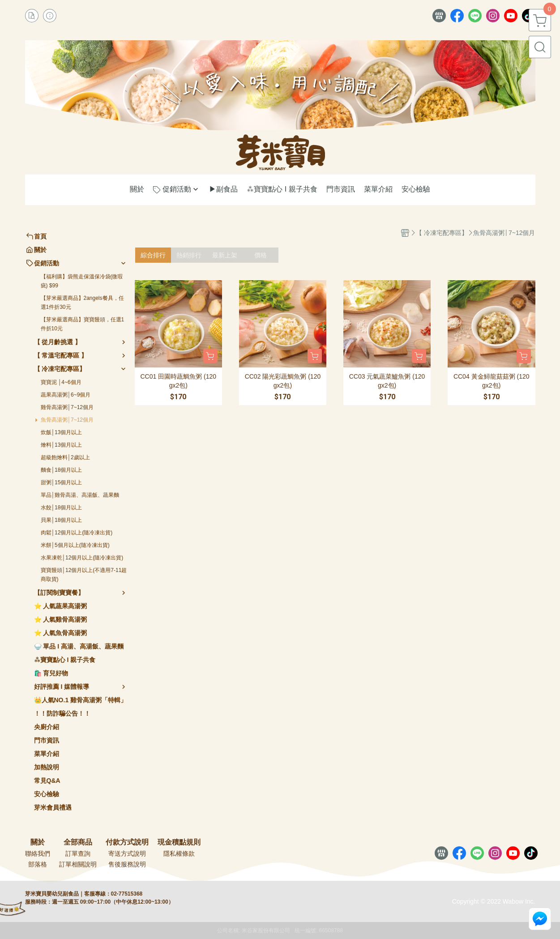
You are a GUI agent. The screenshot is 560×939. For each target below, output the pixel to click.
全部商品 (78, 842)
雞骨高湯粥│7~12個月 (67, 407)
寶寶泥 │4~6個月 (61, 382)
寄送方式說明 (127, 854)
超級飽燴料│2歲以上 (65, 457)
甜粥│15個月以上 (62, 482)
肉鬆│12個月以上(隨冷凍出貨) (77, 533)
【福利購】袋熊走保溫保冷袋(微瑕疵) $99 (82, 281)
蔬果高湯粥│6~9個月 (66, 395)
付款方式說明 (127, 842)
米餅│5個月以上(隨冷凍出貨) (75, 545)
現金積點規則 (179, 842)
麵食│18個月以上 (62, 470)
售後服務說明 (127, 864)
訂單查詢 (78, 854)
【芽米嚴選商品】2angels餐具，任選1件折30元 (82, 303)
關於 (38, 842)
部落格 (38, 864)
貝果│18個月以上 (62, 520)
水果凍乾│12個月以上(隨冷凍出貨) (82, 558)
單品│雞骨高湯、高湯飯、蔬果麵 (80, 495)
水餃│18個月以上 (62, 508)
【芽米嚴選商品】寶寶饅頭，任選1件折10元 (83, 324)
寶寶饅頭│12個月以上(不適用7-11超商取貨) (84, 575)
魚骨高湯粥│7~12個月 (67, 420)
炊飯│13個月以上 (62, 432)
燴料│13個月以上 (62, 445)
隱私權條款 (179, 854)
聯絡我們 (38, 854)
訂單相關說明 (78, 864)
